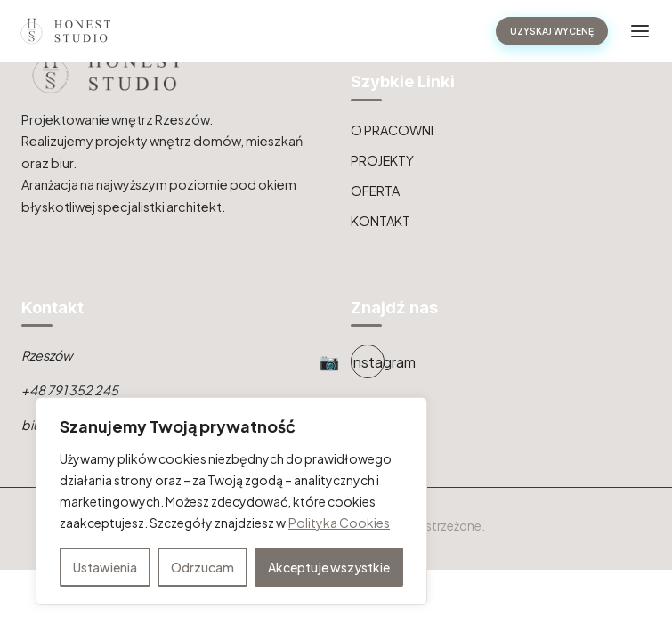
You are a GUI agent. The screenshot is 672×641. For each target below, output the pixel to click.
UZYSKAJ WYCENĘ (552, 31)
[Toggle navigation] (640, 31)
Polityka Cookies (339, 523)
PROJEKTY (382, 160)
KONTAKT (381, 221)
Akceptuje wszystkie (329, 567)
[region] (231, 501)
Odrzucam (202, 567)
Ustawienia (105, 567)
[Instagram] (368, 361)
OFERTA (375, 191)
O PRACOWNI (392, 130)
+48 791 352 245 (70, 390)
